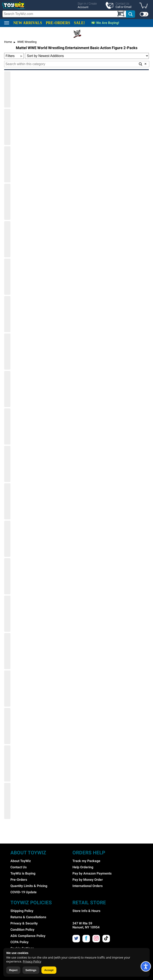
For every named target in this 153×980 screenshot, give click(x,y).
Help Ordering (83, 867)
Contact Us (19, 867)
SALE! (79, 23)
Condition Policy (22, 930)
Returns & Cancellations (28, 917)
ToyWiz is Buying (23, 873)
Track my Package (86, 861)
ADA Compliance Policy (28, 936)
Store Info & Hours (86, 911)
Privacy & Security (24, 923)
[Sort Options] (87, 56)
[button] (144, 6)
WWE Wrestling (27, 42)
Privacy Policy (32, 961)
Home (8, 42)
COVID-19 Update (24, 892)
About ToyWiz (21, 861)
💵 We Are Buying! (105, 23)
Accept (49, 970)
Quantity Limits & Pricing (29, 886)
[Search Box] (64, 14)
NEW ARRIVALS (28, 23)
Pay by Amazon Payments (92, 873)
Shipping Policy (22, 911)
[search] (69, 14)
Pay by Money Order (88, 880)
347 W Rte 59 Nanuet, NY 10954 (86, 925)
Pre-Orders (19, 880)
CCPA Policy (19, 942)
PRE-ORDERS (58, 23)
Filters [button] (14, 56)
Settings (31, 970)
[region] (76, 10)
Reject (13, 970)
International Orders (88, 886)
